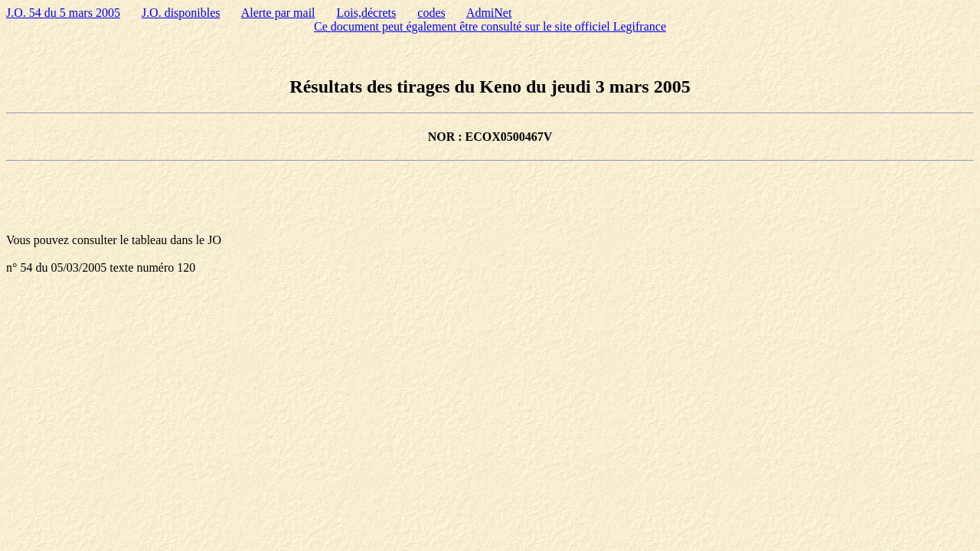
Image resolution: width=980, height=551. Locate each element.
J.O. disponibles (181, 13)
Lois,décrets (367, 13)
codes (431, 13)
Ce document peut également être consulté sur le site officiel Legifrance (490, 26)
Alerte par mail (278, 13)
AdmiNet (489, 13)
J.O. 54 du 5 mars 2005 (63, 13)
